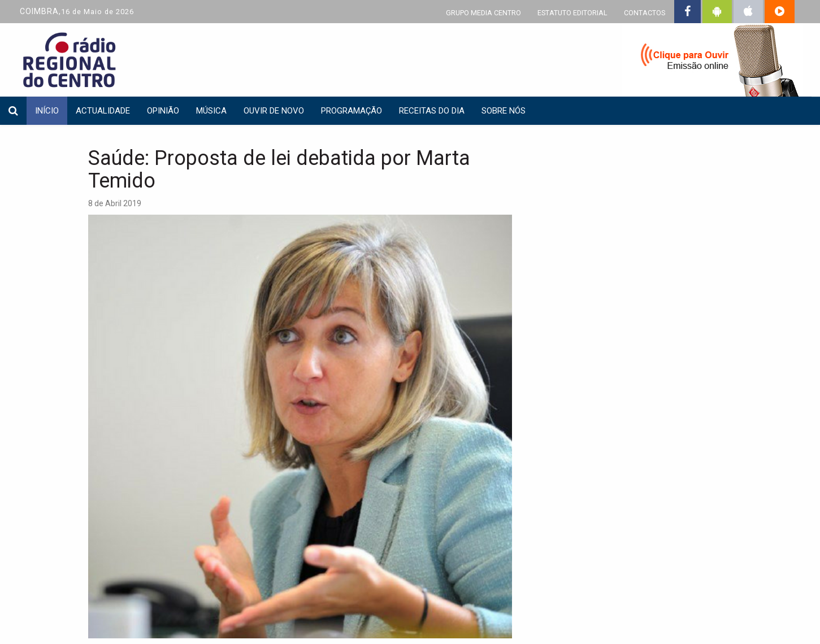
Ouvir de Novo (274, 111)
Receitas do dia (432, 111)
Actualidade (103, 111)
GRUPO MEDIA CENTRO (483, 13)
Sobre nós (504, 111)
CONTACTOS (645, 13)
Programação (352, 111)
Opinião (163, 111)
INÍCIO (47, 111)
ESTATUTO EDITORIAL (572, 13)
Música (211, 111)
